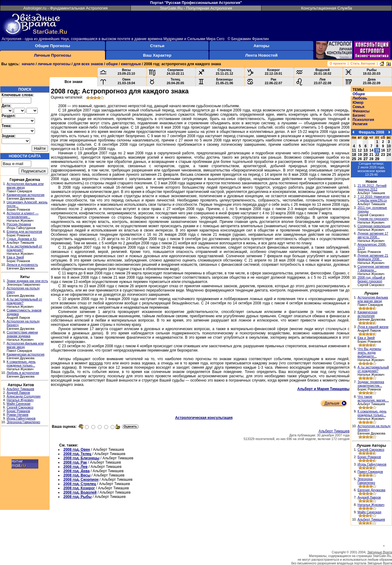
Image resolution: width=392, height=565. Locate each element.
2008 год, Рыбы (77, 497)
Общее (359, 94)
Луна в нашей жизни (373, 327)
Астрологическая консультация (204, 418)
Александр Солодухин (24, 396)
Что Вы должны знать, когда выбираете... (369, 352)
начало (28, 64)
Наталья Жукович (20, 400)
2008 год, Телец (77, 454)
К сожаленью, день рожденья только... (21, 363)
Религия (360, 124)
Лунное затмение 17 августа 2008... (373, 235)
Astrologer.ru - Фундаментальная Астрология (66, 8)
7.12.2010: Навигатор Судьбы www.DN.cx (373, 198)
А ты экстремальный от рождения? (373, 369)
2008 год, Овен (77, 450)
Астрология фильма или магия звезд (373, 299)
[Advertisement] (25, 442)
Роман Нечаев (18, 415)
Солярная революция (374, 226)
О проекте (338, 63)
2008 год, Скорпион (81, 480)
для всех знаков (88, 64)
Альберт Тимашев (21, 389)
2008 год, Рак (75, 462)
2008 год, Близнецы (81, 458)
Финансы (361, 111)
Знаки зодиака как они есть (27, 281)
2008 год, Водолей (80, 492)
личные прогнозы (54, 64)
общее (112, 64)
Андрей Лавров (18, 393)
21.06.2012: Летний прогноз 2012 (372, 187)
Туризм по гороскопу (373, 219)
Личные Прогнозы (53, 55)
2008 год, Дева (77, 471)
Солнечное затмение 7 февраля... (373, 268)
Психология (363, 120)
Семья (358, 107)
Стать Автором (363, 63)
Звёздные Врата (380, 552)
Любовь (360, 98)
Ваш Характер (157, 55)
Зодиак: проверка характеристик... (371, 384)
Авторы (262, 46)
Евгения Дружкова (371, 490)
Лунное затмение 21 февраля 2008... (373, 257)
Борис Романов (18, 411)
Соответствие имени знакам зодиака (22, 334)
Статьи (157, 46)
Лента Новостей (262, 55)
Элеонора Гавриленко (23, 422)
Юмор (358, 103)
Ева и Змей (15, 257)
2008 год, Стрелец (80, 484)
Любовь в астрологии (23, 373)
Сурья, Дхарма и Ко (22, 239)
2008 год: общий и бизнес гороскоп (371, 279)
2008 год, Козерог (79, 488)
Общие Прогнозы (53, 46)
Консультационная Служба (326, 8)
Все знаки (74, 82)
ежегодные (131, 64)
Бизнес (359, 115)
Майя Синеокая (19, 404)
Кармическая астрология (26, 195)
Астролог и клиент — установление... (23, 215)
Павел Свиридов (370, 472)
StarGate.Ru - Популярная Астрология (196, 8)
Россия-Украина (19, 224)
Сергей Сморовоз (20, 407)
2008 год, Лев (75, 467)
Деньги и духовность (22, 265)
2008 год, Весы (77, 475)
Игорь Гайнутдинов (21, 418)
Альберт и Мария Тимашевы (324, 389)
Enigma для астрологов (24, 232)
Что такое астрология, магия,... (373, 398)
